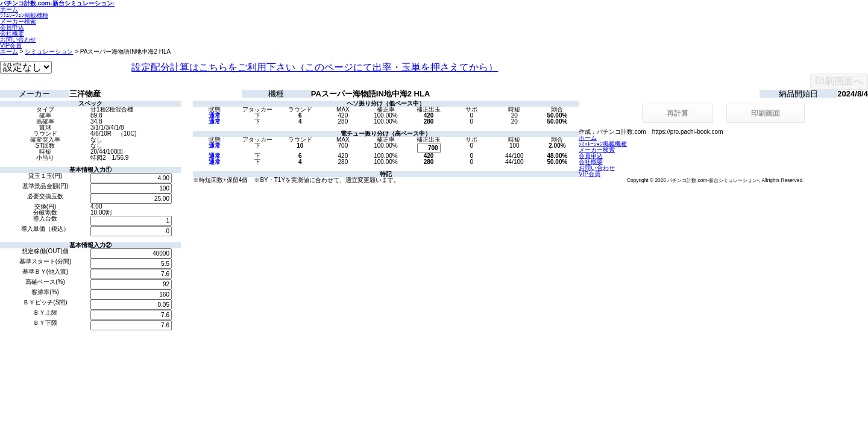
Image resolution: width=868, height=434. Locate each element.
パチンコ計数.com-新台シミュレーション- (57, 3)
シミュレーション (49, 52)
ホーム (9, 9)
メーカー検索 (18, 21)
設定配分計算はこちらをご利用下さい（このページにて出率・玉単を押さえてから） (315, 67)
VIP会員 (11, 46)
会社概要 (12, 33)
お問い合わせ (18, 39)
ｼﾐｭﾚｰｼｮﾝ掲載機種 (24, 15)
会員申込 (12, 27)
